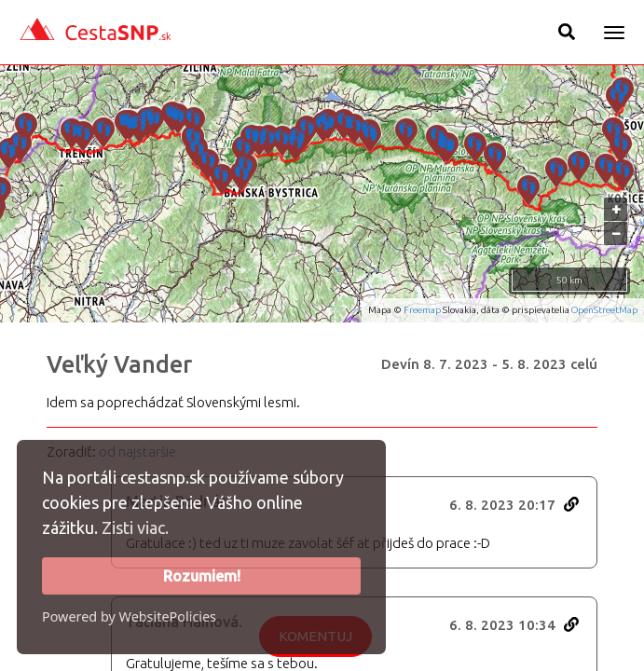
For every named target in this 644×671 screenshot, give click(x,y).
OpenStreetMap (604, 310)
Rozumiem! (202, 576)
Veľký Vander (119, 364)
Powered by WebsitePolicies (129, 616)
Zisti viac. (135, 527)
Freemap (422, 310)
